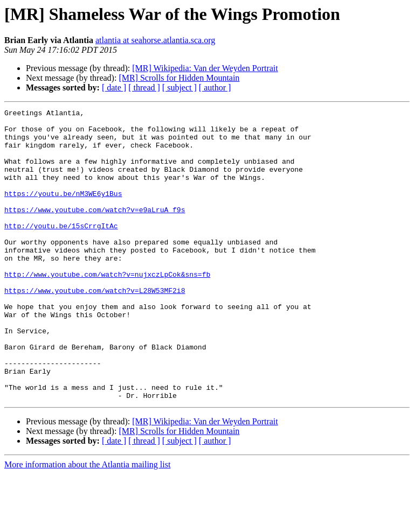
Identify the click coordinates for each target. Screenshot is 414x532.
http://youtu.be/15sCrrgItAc (61, 250)
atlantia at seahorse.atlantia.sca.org (155, 40)
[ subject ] (180, 87)
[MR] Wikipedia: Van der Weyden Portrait (205, 68)
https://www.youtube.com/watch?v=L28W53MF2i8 (95, 327)
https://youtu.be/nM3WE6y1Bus (63, 211)
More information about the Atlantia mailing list (87, 523)
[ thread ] (144, 87)
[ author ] (215, 87)
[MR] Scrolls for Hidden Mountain (179, 78)
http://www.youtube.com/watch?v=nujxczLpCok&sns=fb (107, 308)
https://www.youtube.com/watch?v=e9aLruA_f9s (95, 230)
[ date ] (114, 87)
